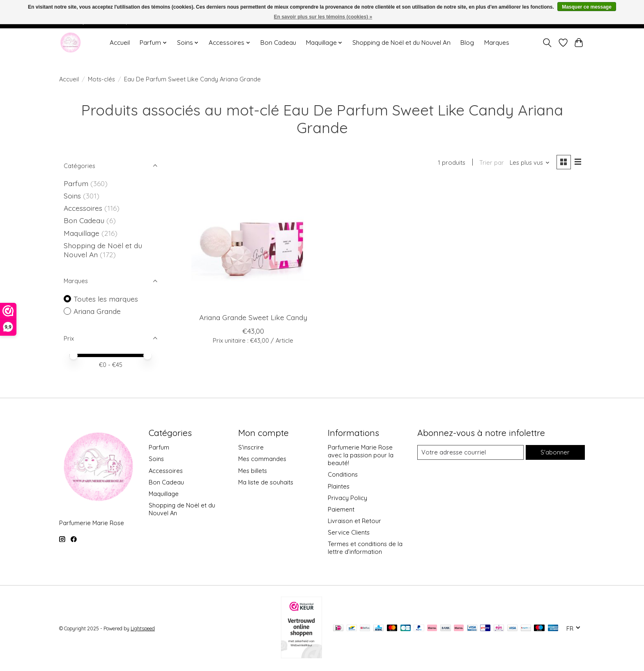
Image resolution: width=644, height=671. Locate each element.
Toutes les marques (106, 299)
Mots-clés (101, 79)
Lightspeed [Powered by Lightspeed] (143, 628)
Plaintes (339, 486)
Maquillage (83, 233)
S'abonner (555, 452)
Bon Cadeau (278, 43)
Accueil (120, 43)
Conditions (343, 474)
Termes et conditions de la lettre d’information (365, 548)
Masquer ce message (587, 7)
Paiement (341, 509)
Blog (467, 43)
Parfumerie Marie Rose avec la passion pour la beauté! (361, 455)
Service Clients (349, 532)
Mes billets (253, 471)
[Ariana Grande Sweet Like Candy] (253, 245)
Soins (73, 196)
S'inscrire (251, 447)
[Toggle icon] (547, 43)
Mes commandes (262, 459)
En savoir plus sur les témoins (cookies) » (323, 17)
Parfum (76, 183)
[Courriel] (470, 452)
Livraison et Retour (354, 521)
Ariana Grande (97, 311)
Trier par (492, 163)
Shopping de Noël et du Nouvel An (401, 43)
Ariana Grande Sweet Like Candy (253, 317)
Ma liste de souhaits (266, 482)
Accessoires (84, 208)
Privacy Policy (347, 498)
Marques (497, 43)
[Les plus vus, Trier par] (530, 163)
